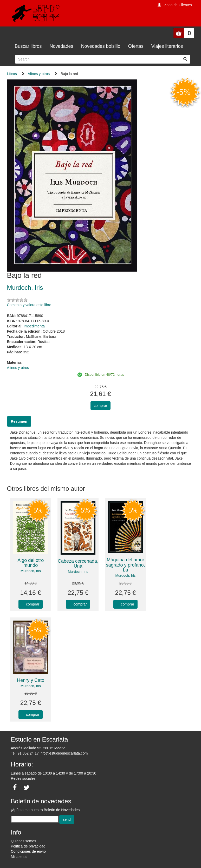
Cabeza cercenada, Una (78, 564)
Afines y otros (39, 74)
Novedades (61, 46)
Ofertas (136, 46)
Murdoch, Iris (31, 571)
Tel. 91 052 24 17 (25, 753)
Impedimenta (34, 326)
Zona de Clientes (178, 5)
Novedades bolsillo (101, 46)
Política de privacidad (28, 846)
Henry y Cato (31, 680)
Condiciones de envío (28, 851)
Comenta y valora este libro (29, 305)
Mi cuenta (19, 857)
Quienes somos (24, 841)
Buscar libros (28, 46)
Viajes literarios (167, 46)
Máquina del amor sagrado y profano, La (125, 565)
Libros (12, 74)
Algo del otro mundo (31, 563)
